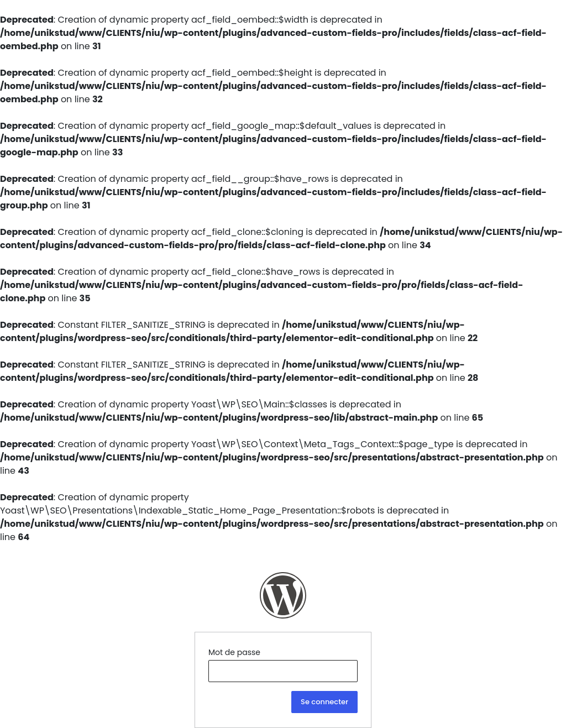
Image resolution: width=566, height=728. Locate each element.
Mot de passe (234, 652)
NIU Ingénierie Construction (283, 595)
